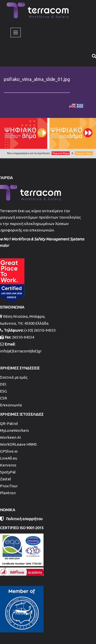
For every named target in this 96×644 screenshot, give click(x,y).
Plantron (8, 493)
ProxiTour (9, 486)
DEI (3, 384)
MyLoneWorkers (14, 430)
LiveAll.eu (9, 458)
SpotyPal (8, 472)
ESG (3, 391)
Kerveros (8, 465)
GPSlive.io (9, 451)
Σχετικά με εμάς (14, 377)
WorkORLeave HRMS (18, 444)
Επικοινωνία (11, 405)
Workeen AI (10, 437)
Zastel (6, 479)
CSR (3, 398)
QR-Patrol (9, 423)
